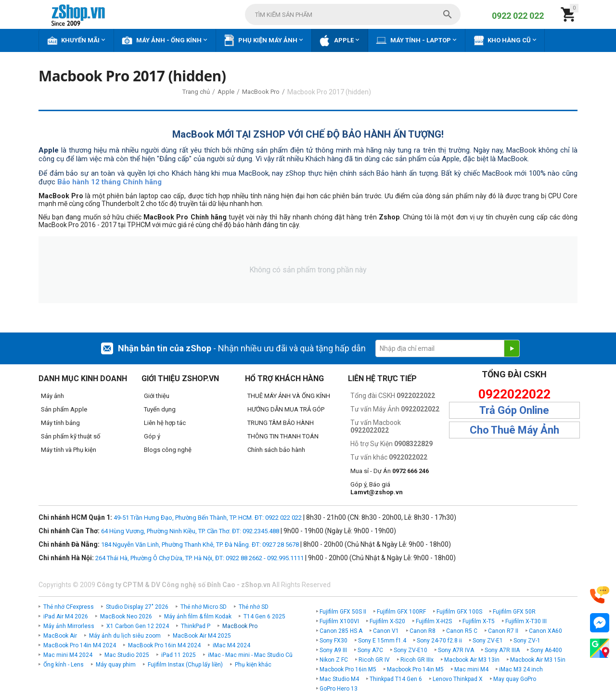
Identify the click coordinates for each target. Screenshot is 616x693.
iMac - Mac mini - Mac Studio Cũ (250, 655)
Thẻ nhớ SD (254, 607)
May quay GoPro (515, 679)
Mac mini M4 (471, 669)
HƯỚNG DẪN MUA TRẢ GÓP (286, 409)
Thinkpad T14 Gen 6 (396, 679)
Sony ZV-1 (527, 641)
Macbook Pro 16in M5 (348, 669)
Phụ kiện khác (253, 665)
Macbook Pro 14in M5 (415, 669)
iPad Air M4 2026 (66, 616)
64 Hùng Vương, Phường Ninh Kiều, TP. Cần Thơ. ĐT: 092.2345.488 (190, 531)
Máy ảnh (52, 396)
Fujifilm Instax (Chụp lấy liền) (185, 665)
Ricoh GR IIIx (417, 660)
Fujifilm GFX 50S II (343, 612)
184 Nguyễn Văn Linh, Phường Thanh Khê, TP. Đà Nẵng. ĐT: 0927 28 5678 (200, 545)
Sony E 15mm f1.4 (382, 641)
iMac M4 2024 (231, 645)
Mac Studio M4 (339, 679)
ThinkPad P (196, 626)
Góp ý (152, 436)
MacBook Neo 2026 (126, 616)
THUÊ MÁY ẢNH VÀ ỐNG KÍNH (289, 396)
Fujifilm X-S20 (387, 621)
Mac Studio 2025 (127, 655)
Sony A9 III (333, 650)
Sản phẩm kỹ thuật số (71, 436)
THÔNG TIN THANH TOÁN (283, 436)
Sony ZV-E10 (411, 650)
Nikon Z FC (334, 660)
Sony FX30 (334, 641)
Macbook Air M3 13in (472, 660)
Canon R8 (423, 631)
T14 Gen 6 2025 (264, 616)
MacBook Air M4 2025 (202, 636)
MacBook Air (60, 636)
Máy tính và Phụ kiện (69, 450)
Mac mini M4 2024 (68, 655)
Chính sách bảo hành (276, 450)
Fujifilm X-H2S (434, 621)
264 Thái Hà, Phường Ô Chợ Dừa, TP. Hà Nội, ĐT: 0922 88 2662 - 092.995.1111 (199, 558)
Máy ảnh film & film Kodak (198, 616)
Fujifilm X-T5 (479, 621)
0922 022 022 (518, 16)
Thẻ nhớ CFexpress (69, 607)
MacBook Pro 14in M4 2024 (80, 645)
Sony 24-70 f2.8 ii (439, 641)
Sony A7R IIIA (502, 650)
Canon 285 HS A (341, 631)
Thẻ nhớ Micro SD (204, 607)
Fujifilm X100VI (339, 621)
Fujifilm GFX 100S (459, 612)
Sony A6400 (546, 650)
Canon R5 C (462, 631)
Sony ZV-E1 (488, 641)
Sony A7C (370, 650)
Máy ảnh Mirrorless (69, 626)
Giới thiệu (157, 396)
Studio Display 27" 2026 (137, 607)
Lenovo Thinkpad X (458, 679)
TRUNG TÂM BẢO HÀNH (281, 423)
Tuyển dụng (160, 409)
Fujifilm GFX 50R (514, 612)
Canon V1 (386, 631)
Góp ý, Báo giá (377, 488)
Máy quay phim (116, 665)
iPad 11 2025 (179, 655)
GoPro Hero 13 (339, 689)
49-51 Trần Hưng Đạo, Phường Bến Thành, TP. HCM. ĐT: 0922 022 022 (208, 518)
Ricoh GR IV (374, 660)
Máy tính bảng (60, 423)
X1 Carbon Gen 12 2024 (138, 626)
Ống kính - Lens (64, 665)
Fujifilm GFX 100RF (401, 612)
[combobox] (353, 14)
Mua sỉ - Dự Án (390, 471)
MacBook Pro (240, 626)
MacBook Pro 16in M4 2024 (164, 645)
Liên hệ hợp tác (165, 423)
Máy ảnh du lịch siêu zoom (125, 636)
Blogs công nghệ (168, 450)
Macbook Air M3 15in (538, 660)
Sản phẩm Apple (64, 409)
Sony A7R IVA (456, 650)
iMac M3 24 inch (521, 669)
